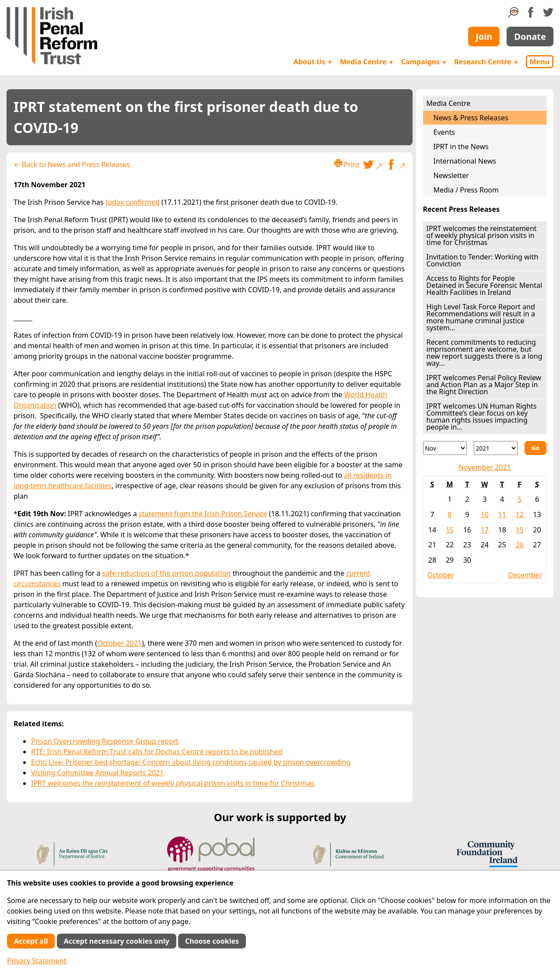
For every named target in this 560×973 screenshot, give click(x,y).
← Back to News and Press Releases (72, 164)
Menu (540, 62)
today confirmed (133, 202)
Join (484, 37)
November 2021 (485, 467)
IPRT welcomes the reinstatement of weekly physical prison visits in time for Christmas (173, 783)
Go (535, 448)
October (441, 575)
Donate (530, 37)
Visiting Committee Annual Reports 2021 (97, 773)
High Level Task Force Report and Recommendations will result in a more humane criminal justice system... (481, 317)
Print (347, 164)
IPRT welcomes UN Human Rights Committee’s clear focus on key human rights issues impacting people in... (482, 416)
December (525, 575)
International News (465, 161)
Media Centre (367, 62)
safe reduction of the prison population (167, 573)
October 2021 (119, 643)
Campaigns (424, 62)
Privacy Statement (37, 961)
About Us (313, 62)
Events (444, 132)
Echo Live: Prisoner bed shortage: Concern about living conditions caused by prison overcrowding (191, 762)
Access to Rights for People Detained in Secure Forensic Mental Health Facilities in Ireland (485, 285)
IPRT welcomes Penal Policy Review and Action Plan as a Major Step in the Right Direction (484, 385)
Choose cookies (212, 941)
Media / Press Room (466, 190)
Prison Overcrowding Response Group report (105, 741)
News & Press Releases (471, 118)
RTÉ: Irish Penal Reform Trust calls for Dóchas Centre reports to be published (157, 752)
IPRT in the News (461, 147)
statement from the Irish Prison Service (203, 514)
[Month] (445, 448)
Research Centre (486, 62)
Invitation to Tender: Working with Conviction (483, 260)
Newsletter (451, 175)
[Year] (496, 448)
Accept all (31, 941)
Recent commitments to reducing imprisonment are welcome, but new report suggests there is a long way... (485, 353)
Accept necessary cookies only (117, 941)
